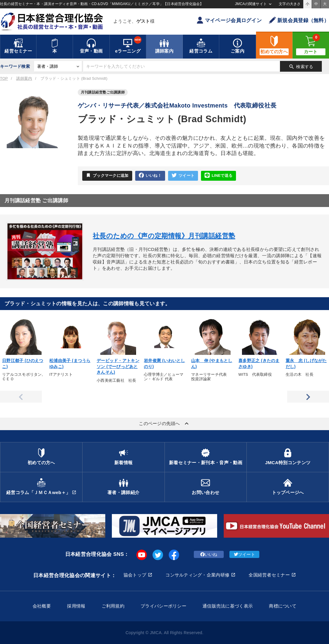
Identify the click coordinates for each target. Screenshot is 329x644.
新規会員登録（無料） (299, 20)
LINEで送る (218, 175)
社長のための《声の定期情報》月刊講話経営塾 (164, 236)
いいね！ (150, 175)
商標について (283, 606)
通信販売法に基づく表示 (228, 606)
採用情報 (76, 606)
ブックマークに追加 (107, 175)
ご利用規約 (113, 606)
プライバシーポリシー (163, 606)
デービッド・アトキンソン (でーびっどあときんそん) (118, 366)
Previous (21, 397)
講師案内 (24, 79)
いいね (209, 554)
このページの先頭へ (164, 424)
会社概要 (42, 606)
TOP (4, 79)
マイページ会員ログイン (229, 20)
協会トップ (135, 575)
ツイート (183, 175)
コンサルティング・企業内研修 (197, 575)
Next (308, 397)
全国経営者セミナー (269, 575)
